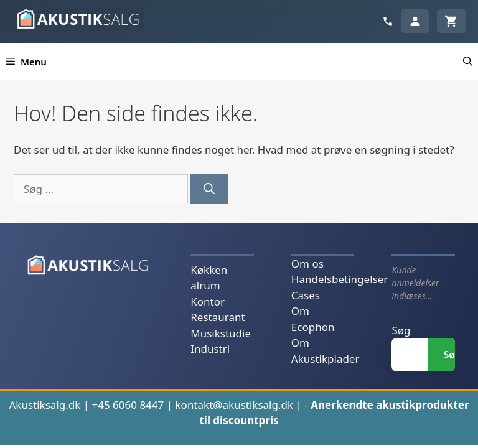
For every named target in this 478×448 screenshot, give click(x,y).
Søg (401, 330)
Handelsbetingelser (340, 279)
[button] (468, 62)
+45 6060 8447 (128, 405)
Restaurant (218, 317)
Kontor (208, 301)
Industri (210, 349)
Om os (307, 264)
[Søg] (209, 189)
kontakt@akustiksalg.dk (235, 405)
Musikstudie (221, 333)
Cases (306, 295)
